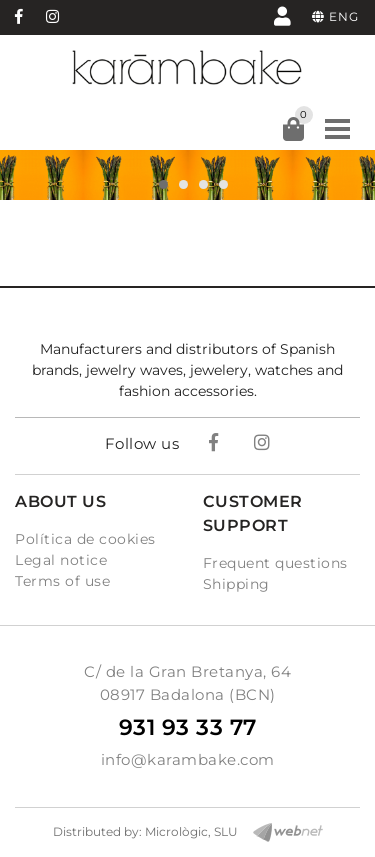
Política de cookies (85, 539)
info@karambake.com (188, 759)
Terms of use (62, 581)
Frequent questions (275, 563)
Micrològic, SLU (191, 831)
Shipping (236, 584)
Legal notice (61, 560)
